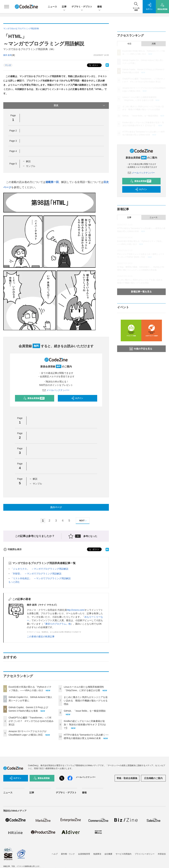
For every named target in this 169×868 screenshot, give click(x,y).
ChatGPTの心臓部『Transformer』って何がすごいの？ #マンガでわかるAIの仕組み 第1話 (31, 721)
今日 (129, 44)
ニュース (52, 7)
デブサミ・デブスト (82, 7)
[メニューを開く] (7, 7)
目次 (80, 106)
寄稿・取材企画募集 (127, 778)
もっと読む (14, 582)
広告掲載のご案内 (153, 778)
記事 (64, 7)
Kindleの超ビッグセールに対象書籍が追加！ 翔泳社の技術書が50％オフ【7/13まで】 (85, 725)
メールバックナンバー (56, 390)
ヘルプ (55, 854)
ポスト (93, 65)
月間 (154, 44)
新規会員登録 (34, 398)
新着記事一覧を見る (141, 292)
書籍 (99, 7)
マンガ (8, 65)
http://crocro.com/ (76, 610)
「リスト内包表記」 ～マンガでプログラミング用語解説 (41, 578)
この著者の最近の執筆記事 (41, 637)
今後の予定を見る (141, 349)
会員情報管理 (84, 854)
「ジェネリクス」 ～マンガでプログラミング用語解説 (40, 569)
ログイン (77, 398)
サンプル (31, 166)
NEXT (83, 521)
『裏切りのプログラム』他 (57, 624)
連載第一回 (52, 182)
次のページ (56, 507)
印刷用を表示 (12, 549)
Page (13, 131)
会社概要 (108, 854)
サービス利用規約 (124, 854)
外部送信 (162, 854)
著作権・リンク (68, 854)
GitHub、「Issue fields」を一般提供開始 (85, 711)
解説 (28, 161)
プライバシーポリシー (145, 854)
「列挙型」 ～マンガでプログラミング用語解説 (36, 574)
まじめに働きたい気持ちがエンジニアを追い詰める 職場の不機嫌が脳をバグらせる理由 (86, 701)
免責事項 (97, 854)
